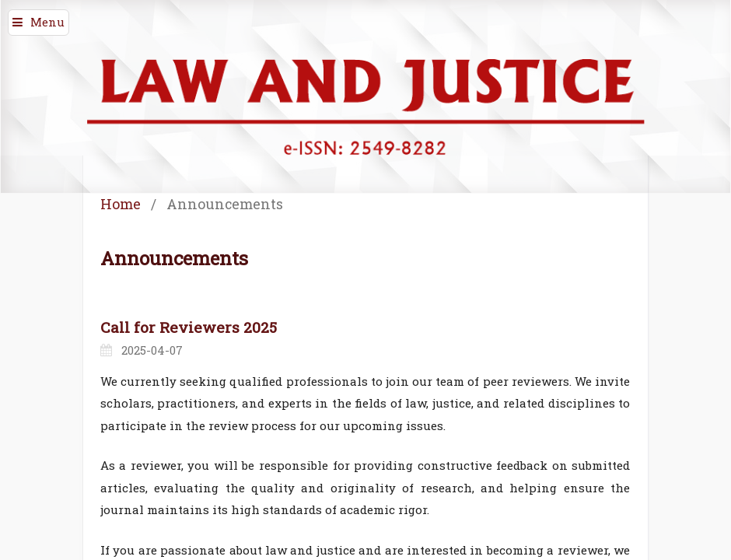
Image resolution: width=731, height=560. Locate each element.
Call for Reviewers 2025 (189, 327)
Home (121, 204)
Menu (47, 22)
